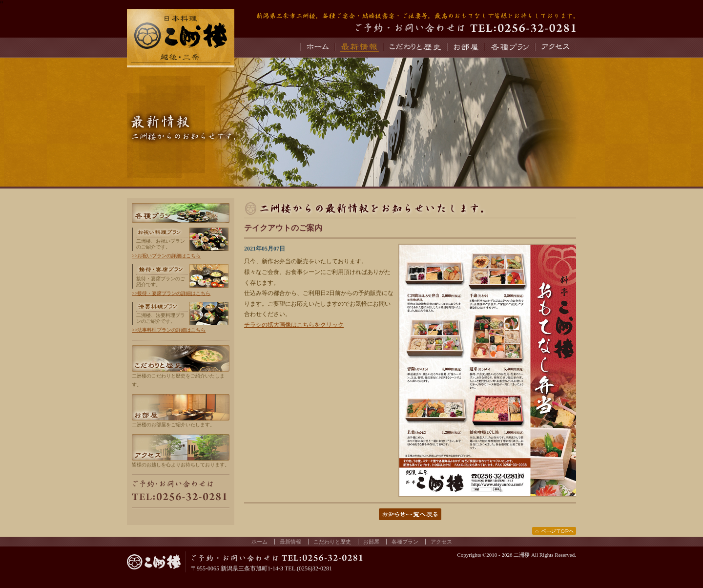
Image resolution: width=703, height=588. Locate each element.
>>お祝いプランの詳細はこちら (166, 256)
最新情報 (359, 47)
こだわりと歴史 (415, 47)
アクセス (555, 47)
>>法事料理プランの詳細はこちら (169, 330)
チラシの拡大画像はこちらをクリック (294, 325)
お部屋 (465, 47)
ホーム (317, 47)
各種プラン (509, 47)
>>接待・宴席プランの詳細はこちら (171, 293)
